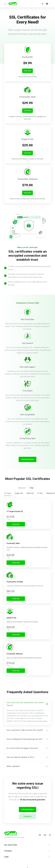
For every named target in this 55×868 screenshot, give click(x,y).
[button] (27, 712)
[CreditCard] (40, 835)
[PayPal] (45, 835)
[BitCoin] (50, 835)
